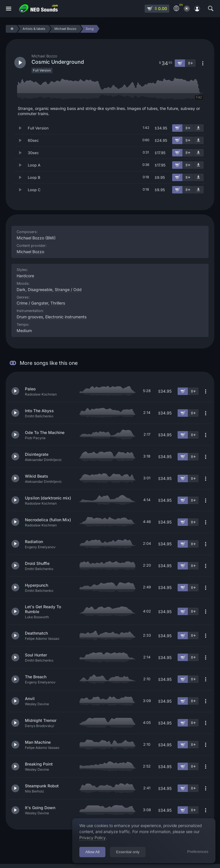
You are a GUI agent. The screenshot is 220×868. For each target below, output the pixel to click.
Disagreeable (40, 289)
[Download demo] (199, 128)
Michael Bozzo (30, 252)
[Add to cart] (177, 128)
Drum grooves (30, 317)
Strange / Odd (68, 289)
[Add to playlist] (188, 128)
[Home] (11, 29)
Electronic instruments (66, 317)
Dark (21, 289)
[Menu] (9, 9)
